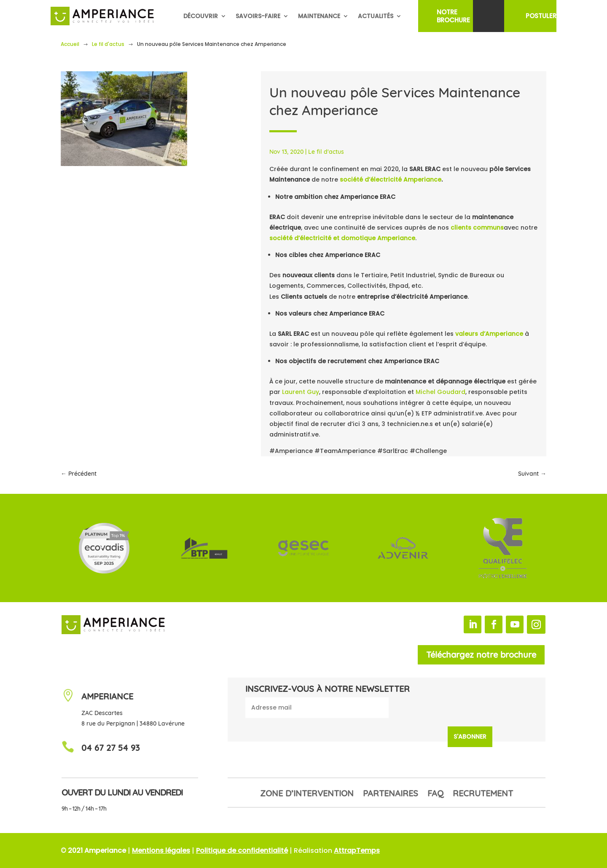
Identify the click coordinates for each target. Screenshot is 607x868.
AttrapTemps (357, 851)
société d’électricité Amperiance (391, 179)
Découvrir (201, 16)
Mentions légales (161, 851)
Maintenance (319, 16)
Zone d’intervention (307, 794)
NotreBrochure (453, 16)
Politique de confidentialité (242, 851)
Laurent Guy (301, 392)
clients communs (477, 228)
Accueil (70, 44)
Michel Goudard (440, 392)
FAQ (435, 794)
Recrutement (483, 794)
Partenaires (391, 794)
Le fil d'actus (108, 44)
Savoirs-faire (258, 16)
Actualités (376, 16)
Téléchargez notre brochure (481, 655)
